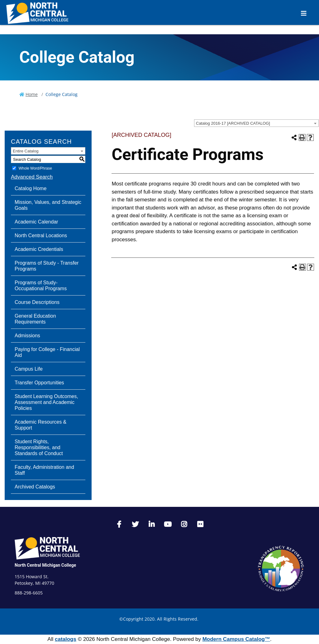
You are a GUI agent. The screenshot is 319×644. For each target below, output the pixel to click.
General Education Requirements (35, 319)
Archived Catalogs (35, 487)
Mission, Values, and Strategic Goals (48, 205)
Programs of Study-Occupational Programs (41, 286)
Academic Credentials (39, 249)
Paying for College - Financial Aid (47, 352)
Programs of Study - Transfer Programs (47, 266)
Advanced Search (32, 177)
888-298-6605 (29, 593)
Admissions (27, 336)
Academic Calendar (36, 222)
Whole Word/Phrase (35, 168)
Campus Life (29, 369)
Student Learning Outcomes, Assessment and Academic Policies (46, 402)
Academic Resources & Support (40, 425)
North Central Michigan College (45, 565)
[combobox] (256, 123)
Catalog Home (31, 188)
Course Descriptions (37, 302)
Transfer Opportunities (39, 383)
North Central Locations (41, 235)
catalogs (66, 639)
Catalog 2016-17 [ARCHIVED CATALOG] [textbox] (233, 123)
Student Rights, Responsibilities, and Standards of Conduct (39, 447)
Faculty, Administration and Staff (44, 470)
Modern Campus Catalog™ (236, 639)
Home (32, 94)
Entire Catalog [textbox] (26, 151)
